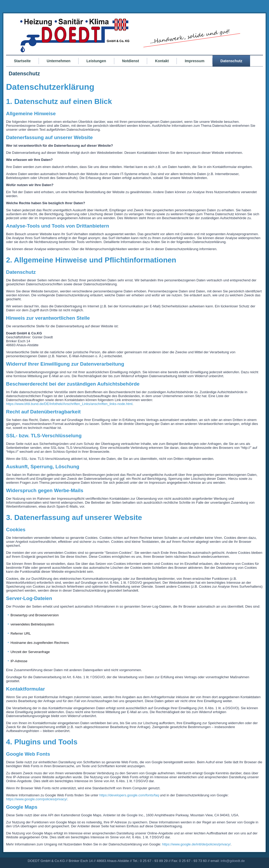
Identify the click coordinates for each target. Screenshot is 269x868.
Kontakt (162, 61)
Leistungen (96, 61)
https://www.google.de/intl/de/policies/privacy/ (196, 844)
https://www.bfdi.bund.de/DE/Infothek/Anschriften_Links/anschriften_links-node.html (69, 404)
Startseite (22, 61)
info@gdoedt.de (233, 861)
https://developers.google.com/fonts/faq (129, 795)
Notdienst (131, 61)
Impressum (195, 61)
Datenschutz (231, 61)
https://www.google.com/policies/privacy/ (37, 799)
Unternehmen (59, 61)
